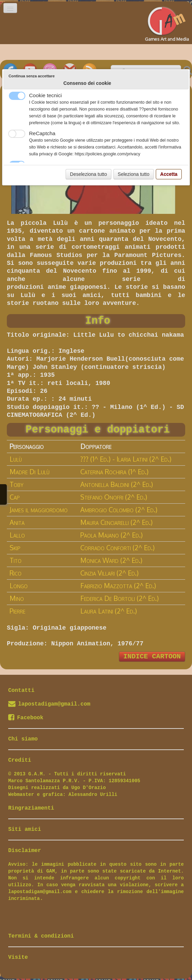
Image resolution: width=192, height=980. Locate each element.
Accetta (169, 174)
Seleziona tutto (134, 174)
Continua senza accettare (32, 76)
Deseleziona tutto (88, 174)
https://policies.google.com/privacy (108, 154)
